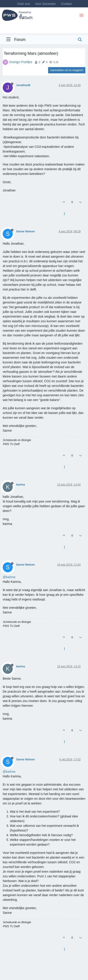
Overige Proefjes (21, 62)
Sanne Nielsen (26, 231)
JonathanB (23, 85)
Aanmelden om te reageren (67, 70)
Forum (20, 40)
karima (21, 485)
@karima (9, 577)
